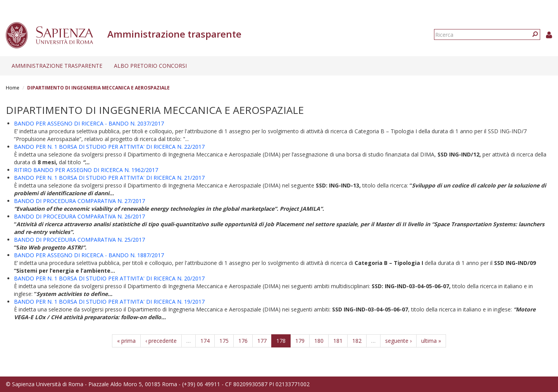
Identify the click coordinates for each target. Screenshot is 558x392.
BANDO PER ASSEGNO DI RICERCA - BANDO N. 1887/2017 (89, 255)
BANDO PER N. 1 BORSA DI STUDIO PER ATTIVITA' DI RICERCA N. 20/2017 (109, 278)
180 (319, 341)
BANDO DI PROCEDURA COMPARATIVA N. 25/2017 (79, 240)
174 (205, 341)
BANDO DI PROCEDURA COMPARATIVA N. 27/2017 (79, 201)
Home (13, 88)
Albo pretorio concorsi (150, 66)
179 (300, 341)
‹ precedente (161, 341)
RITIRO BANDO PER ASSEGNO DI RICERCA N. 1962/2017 (86, 170)
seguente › (398, 341)
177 (262, 341)
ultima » (431, 341)
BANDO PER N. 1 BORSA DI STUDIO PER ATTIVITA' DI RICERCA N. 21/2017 (109, 178)
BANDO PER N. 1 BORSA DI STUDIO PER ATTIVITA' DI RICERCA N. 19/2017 (109, 302)
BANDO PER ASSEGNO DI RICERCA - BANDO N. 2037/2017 (89, 123)
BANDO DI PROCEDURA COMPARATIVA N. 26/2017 (79, 216)
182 (357, 341)
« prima (126, 341)
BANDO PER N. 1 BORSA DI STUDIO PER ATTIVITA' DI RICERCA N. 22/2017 (109, 147)
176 (243, 341)
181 (338, 341)
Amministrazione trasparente (57, 66)
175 (224, 341)
